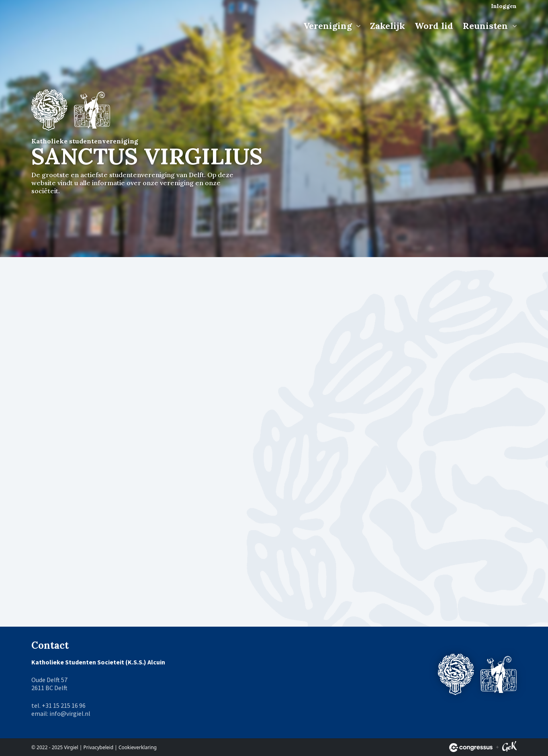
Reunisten (487, 26)
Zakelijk (387, 26)
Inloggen (504, 6)
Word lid (434, 26)
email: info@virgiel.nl (61, 713)
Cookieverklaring (138, 747)
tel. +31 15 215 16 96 (58, 705)
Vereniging (329, 26)
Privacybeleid (99, 747)
